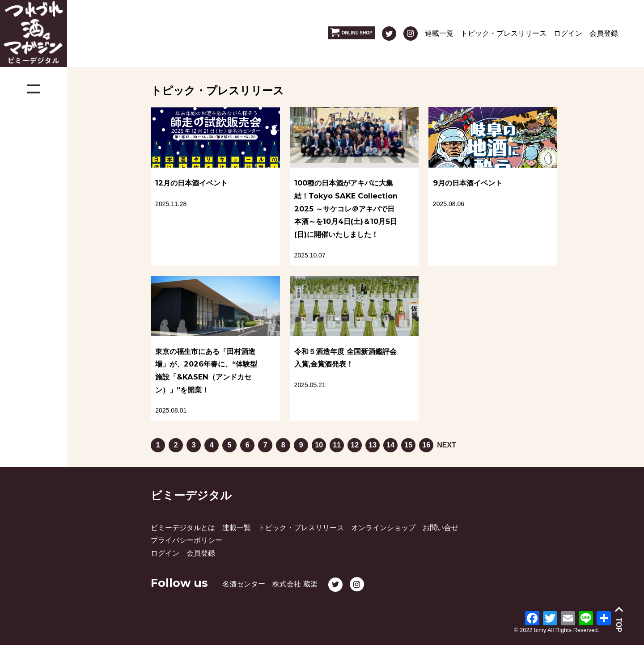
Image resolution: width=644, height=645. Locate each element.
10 (319, 443)
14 (390, 443)
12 (354, 443)
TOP (619, 625)
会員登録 (604, 33)
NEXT (447, 445)
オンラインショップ (383, 528)
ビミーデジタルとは (183, 528)
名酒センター (244, 584)
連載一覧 (439, 33)
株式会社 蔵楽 (295, 584)
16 (426, 443)
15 (408, 443)
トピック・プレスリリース (504, 33)
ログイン (568, 33)
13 (372, 443)
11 (337, 443)
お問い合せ (441, 528)
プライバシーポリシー (186, 540)
